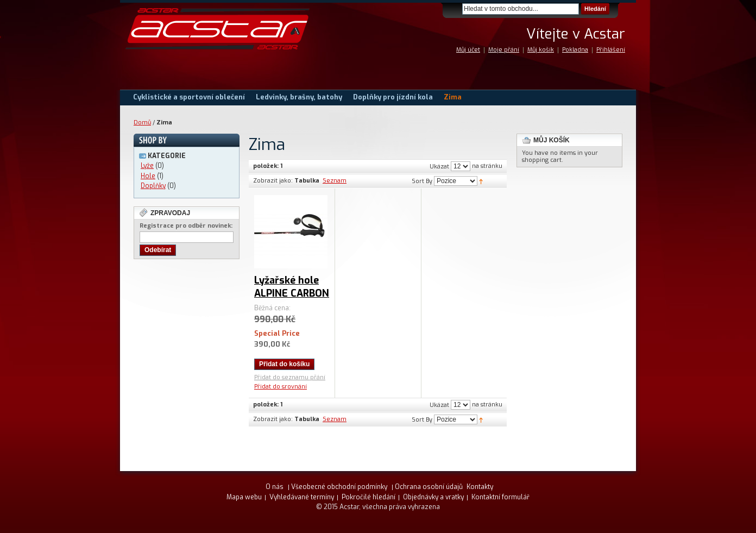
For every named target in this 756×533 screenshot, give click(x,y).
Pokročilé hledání (368, 497)
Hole (148, 176)
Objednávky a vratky (433, 497)
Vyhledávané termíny (302, 497)
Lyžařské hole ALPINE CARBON (292, 287)
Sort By (422, 181)
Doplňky (153, 186)
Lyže (147, 166)
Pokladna (575, 50)
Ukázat (439, 167)
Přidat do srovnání (281, 387)
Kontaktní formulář (500, 497)
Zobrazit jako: (273, 181)
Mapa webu (244, 497)
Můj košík (541, 50)
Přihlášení (611, 50)
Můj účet (468, 50)
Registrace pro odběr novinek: (186, 226)
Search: (456, 9)
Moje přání (504, 50)
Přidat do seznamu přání (290, 377)
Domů (142, 123)
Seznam (335, 181)
